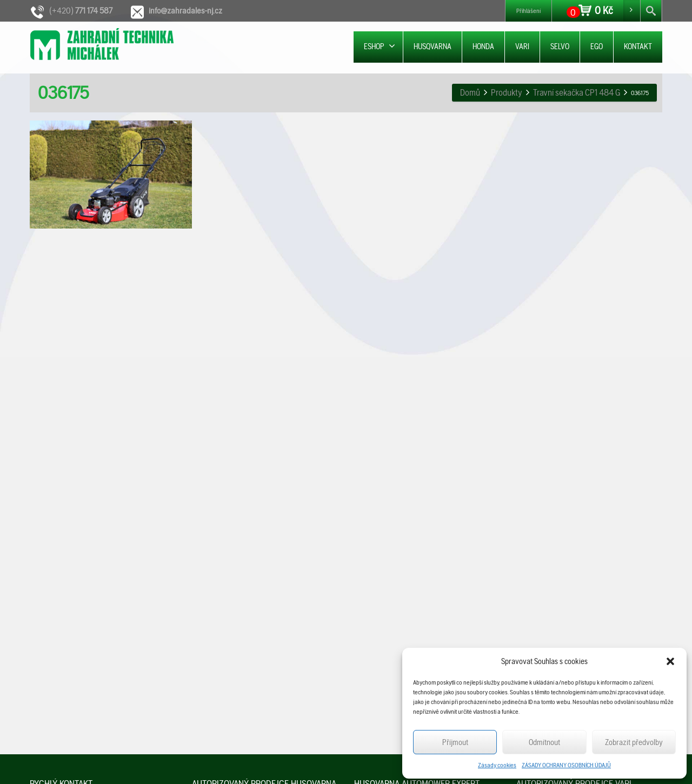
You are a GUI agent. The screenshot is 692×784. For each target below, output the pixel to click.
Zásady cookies (497, 765)
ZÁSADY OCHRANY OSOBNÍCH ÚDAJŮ (566, 765)
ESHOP (380, 46)
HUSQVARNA (432, 46)
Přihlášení (528, 11)
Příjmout (455, 742)
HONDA (483, 46)
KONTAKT (638, 46)
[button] (670, 661)
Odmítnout (544, 742)
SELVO (560, 46)
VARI (522, 46)
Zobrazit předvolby (634, 742)
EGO (597, 46)
